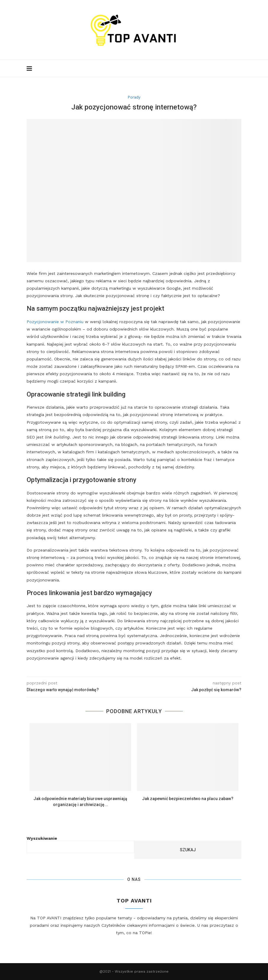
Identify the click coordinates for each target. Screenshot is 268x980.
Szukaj (188, 850)
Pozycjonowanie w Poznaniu (55, 322)
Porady (134, 97)
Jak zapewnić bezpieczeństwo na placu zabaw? (188, 799)
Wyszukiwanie (42, 838)
